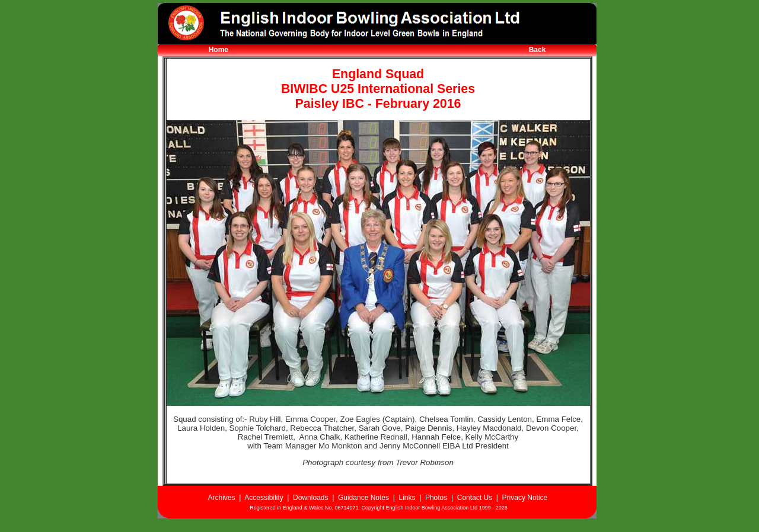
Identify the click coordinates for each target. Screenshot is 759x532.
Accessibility (264, 498)
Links (407, 498)
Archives (221, 498)
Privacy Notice (525, 498)
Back (538, 50)
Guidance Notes (363, 498)
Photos (436, 498)
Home (219, 50)
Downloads (310, 498)
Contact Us (475, 498)
